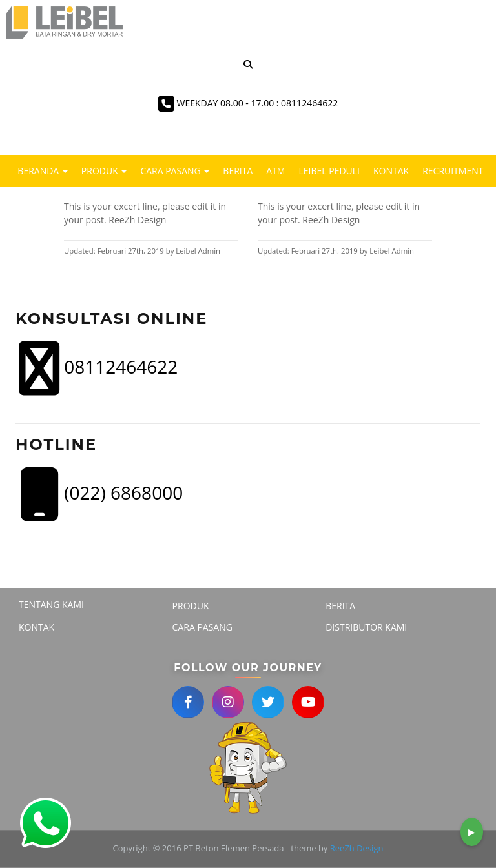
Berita (238, 171)
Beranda (43, 171)
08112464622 (98, 368)
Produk (104, 171)
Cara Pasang (175, 171)
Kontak (391, 171)
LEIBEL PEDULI (329, 171)
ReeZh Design (357, 848)
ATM (275, 171)
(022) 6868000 (101, 494)
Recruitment (453, 171)
